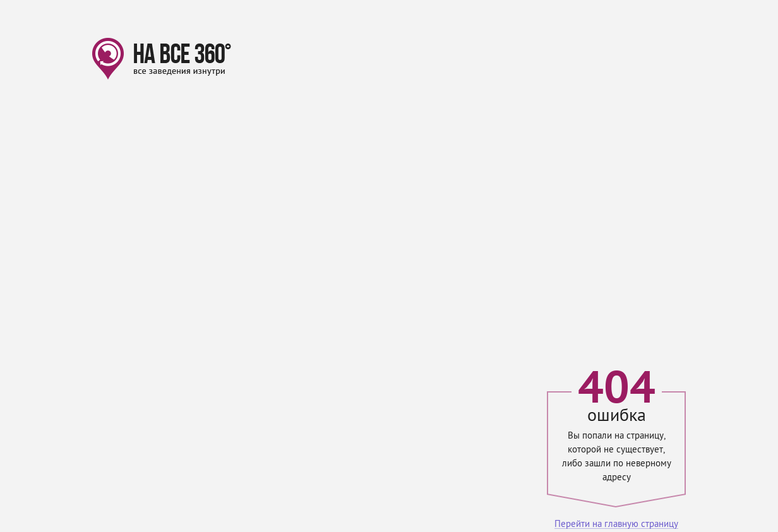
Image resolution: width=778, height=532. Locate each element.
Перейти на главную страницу (616, 525)
